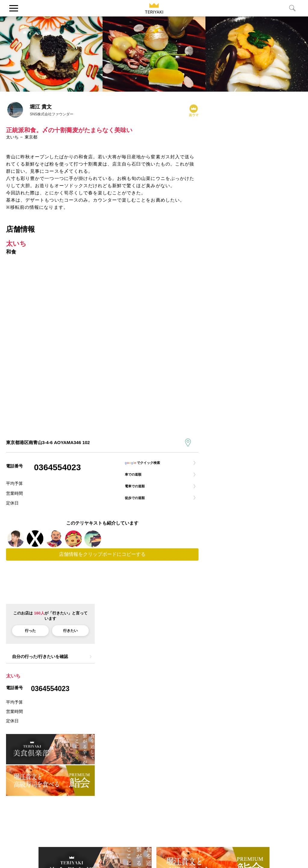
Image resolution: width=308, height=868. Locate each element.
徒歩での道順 (140, 506)
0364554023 (57, 467)
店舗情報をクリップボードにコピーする (102, 561)
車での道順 (137, 478)
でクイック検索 (150, 464)
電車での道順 (140, 492)
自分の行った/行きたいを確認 (40, 663)
